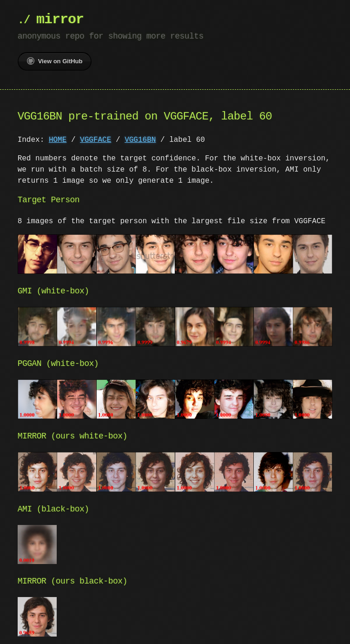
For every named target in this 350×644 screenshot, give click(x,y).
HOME (58, 140)
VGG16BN (140, 140)
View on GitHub (55, 61)
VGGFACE (96, 140)
